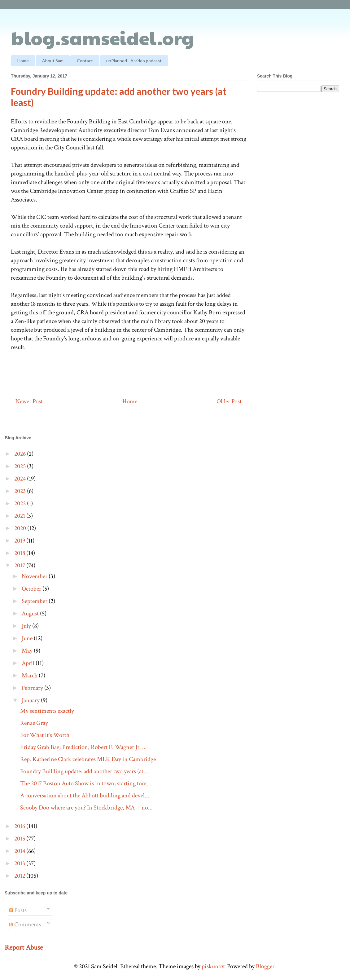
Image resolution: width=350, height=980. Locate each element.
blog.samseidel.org (103, 38)
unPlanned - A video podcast (134, 61)
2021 (20, 516)
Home (23, 61)
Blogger (265, 966)
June (28, 638)
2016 (20, 826)
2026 (21, 454)
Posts (18, 910)
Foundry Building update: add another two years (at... (84, 771)
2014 (20, 851)
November (35, 576)
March (30, 676)
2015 (20, 839)
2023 (21, 491)
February (33, 688)
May (28, 651)
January (31, 700)
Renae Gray (34, 723)
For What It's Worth (45, 735)
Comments (25, 925)
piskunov (213, 966)
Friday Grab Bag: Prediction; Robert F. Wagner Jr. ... (83, 747)
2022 (21, 503)
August (31, 614)
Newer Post (29, 401)
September (35, 601)
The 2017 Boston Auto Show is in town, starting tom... (86, 783)
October (32, 589)
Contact (85, 61)
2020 (21, 528)
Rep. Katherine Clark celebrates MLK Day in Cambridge (88, 759)
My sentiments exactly (47, 711)
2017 (20, 565)
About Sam (53, 61)
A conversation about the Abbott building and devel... (85, 796)
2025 (21, 466)
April (29, 663)
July (27, 626)
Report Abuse (24, 947)
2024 (21, 479)
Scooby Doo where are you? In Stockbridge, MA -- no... (86, 808)
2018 (20, 553)
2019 (20, 541)
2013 (20, 863)
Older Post (229, 401)
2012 (20, 876)
